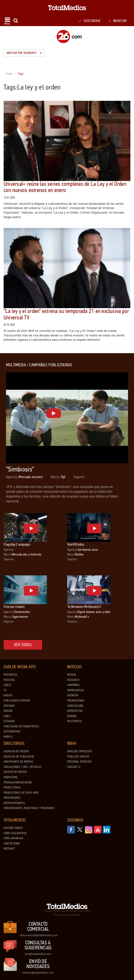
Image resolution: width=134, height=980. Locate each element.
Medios (72, 675)
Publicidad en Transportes (21, 726)
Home (10, 74)
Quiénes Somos (13, 828)
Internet (9, 706)
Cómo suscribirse (15, 833)
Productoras (12, 787)
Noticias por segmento (24, 53)
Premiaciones (76, 701)
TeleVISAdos (76, 544)
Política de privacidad (67, 915)
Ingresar (118, 21)
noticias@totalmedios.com (38, 973)
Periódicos (10, 675)
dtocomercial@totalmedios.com (38, 935)
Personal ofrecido (79, 762)
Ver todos (23, 645)
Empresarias (75, 690)
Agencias (73, 695)
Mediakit (9, 849)
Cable (7, 685)
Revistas (9, 680)
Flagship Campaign (17, 544)
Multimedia (74, 721)
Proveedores (12, 798)
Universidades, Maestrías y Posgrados (29, 808)
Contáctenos (12, 844)
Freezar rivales (14, 607)
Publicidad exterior (17, 701)
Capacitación (75, 706)
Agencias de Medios (16, 751)
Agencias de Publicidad (19, 757)
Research (73, 680)
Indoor (8, 711)
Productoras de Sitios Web (21, 793)
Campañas (73, 685)
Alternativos (12, 731)
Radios (8, 695)
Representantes (14, 803)
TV (5, 690)
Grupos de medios (15, 772)
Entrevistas (75, 711)
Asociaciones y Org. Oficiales (22, 767)
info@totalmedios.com (38, 954)
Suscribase (90, 21)
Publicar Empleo (78, 757)
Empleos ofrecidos (80, 751)
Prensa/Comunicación (18, 782)
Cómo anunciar (13, 838)
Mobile (8, 737)
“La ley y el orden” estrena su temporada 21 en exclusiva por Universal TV (66, 314)
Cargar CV (74, 767)
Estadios (9, 721)
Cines (7, 716)
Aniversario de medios (18, 762)
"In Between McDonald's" (84, 607)
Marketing (11, 777)
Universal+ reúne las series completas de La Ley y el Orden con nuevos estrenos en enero (65, 187)
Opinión (72, 716)
